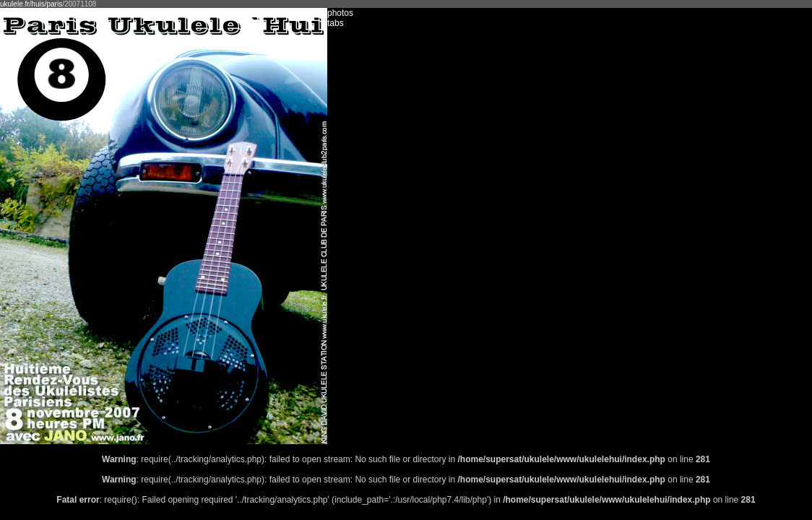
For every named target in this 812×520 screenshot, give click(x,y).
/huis (37, 4)
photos (340, 13)
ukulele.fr (15, 4)
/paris (53, 4)
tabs (336, 23)
